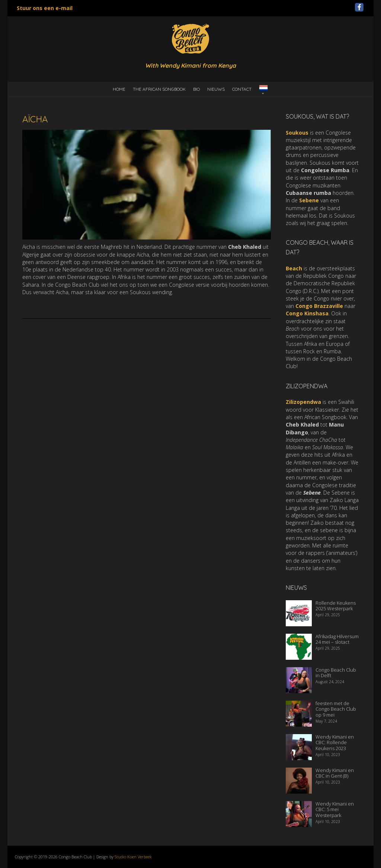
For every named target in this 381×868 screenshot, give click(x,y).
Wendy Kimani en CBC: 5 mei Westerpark (335, 809)
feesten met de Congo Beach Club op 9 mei (336, 709)
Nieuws (216, 89)
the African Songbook (159, 89)
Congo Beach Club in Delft (336, 673)
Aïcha (35, 119)
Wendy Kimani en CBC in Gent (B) (335, 773)
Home (119, 89)
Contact (242, 89)
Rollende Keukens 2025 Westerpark (336, 606)
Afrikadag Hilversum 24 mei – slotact (337, 639)
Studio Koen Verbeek (133, 857)
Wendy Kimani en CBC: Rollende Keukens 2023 (335, 742)
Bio (196, 89)
